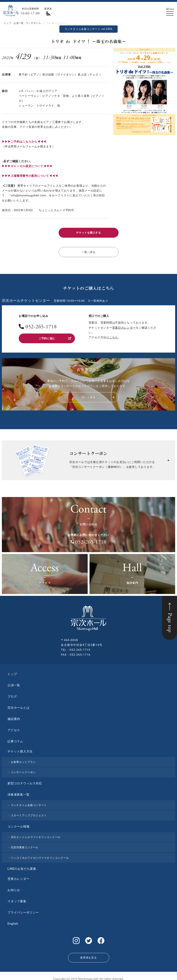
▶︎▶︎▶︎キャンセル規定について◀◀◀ (27, 166)
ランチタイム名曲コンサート (29, 803)
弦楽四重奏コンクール (25, 845)
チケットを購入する (89, 232)
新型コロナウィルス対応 (25, 781)
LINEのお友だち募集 (22, 867)
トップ (12, 672)
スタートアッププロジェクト (29, 813)
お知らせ (14, 888)
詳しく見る (98, 395)
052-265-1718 (41, 326)
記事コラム (15, 739)
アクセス (14, 728)
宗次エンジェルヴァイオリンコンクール (36, 835)
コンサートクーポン (23, 770)
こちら (114, 336)
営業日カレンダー (124, 326)
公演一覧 (14, 683)
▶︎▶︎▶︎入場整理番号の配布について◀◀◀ (30, 176)
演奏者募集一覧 (18, 792)
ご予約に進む (55, 337)
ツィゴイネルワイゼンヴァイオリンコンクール (40, 856)
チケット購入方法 (20, 749)
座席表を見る (88, 954)
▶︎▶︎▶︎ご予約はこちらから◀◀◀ (24, 142)
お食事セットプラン (23, 760)
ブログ (12, 694)
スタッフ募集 (17, 899)
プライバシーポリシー (23, 910)
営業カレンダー (18, 877)
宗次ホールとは (18, 705)
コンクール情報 (18, 824)
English (13, 922)
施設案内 (14, 717)
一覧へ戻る (88, 251)
